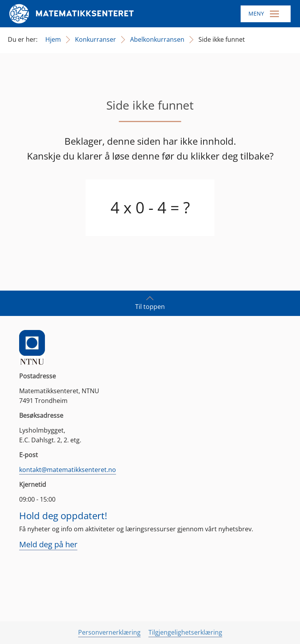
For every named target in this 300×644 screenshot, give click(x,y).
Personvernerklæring (109, 632)
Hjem (53, 39)
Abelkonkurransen (157, 39)
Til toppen (150, 303)
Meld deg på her (48, 544)
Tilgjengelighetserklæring (185, 632)
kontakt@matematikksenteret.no (68, 470)
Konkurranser (96, 39)
